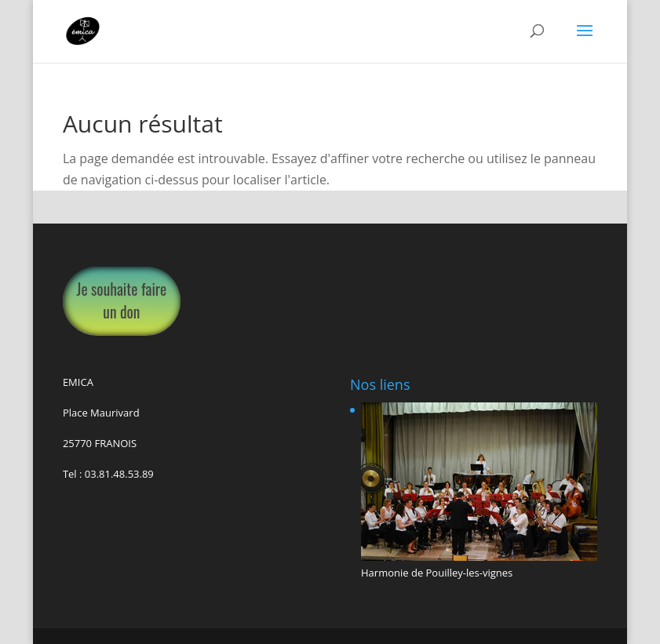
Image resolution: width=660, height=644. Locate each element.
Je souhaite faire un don (122, 300)
